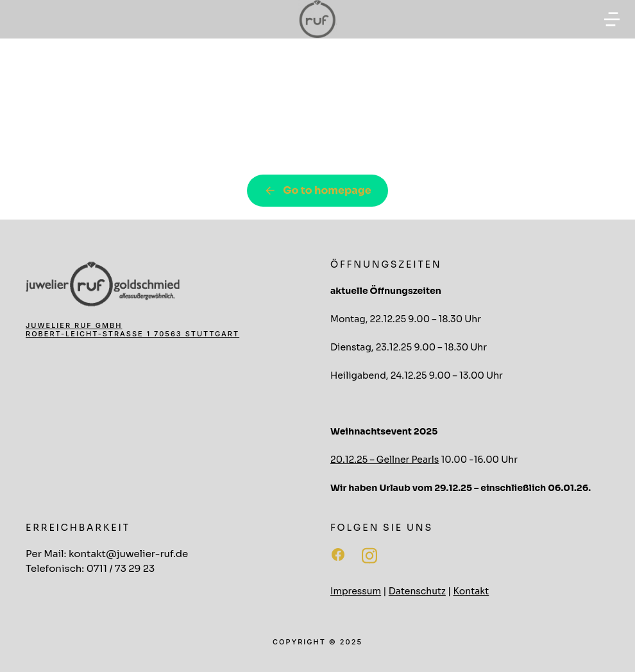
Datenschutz (417, 591)
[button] (612, 19)
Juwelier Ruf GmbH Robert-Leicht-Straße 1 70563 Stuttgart (132, 330)
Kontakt (471, 591)
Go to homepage (317, 190)
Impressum (356, 591)
